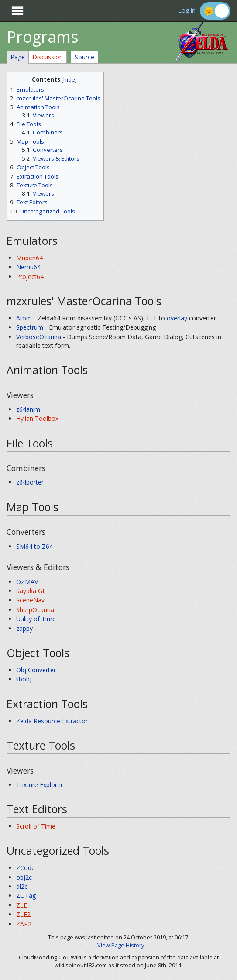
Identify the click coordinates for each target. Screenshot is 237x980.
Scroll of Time (36, 826)
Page (18, 57)
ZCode (26, 868)
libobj (24, 679)
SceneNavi (31, 600)
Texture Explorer (39, 785)
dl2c (22, 886)
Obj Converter (36, 670)
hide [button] (69, 80)
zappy (24, 628)
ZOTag (26, 896)
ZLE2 (23, 914)
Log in (187, 11)
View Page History (121, 945)
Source (84, 57)
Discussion (48, 57)
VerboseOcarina (39, 337)
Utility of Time (36, 619)
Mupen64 (29, 258)
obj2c (24, 877)
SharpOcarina (35, 610)
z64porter (30, 482)
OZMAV (27, 582)
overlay (177, 318)
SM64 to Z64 (34, 546)
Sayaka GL (31, 591)
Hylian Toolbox (37, 418)
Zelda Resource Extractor (52, 721)
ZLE (22, 905)
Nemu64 (28, 267)
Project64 (30, 277)
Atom (24, 318)
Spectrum (30, 327)
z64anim (28, 409)
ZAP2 (24, 924)
